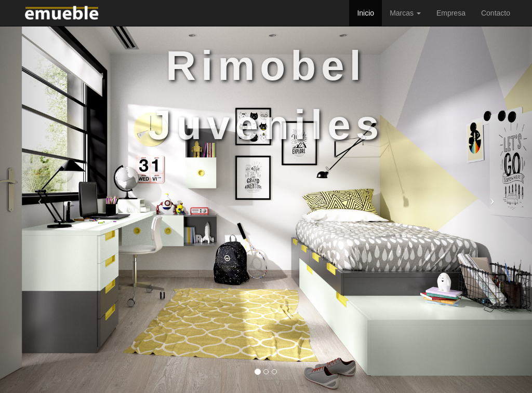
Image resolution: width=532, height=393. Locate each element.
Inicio (365, 13)
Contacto (496, 13)
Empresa (451, 13)
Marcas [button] (405, 13)
